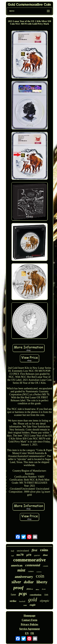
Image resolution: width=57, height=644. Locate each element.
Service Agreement (29, 629)
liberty (42, 582)
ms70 (20, 555)
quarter (37, 555)
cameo (31, 571)
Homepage (30, 616)
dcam (44, 589)
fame (13, 595)
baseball (22, 601)
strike (13, 601)
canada (45, 566)
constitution (35, 595)
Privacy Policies (29, 624)
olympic (45, 601)
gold (33, 600)
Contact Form (29, 620)
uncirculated (23, 551)
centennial (33, 565)
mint (21, 570)
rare (25, 605)
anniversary (24, 577)
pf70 (29, 555)
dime (45, 555)
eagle (33, 605)
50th (46, 595)
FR (32, 633)
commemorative (29, 560)
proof (18, 588)
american (17, 565)
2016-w (30, 589)
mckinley (39, 572)
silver (16, 582)
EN (27, 633)
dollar (29, 582)
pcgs (23, 593)
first (34, 550)
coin (40, 576)
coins (44, 550)
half (12, 551)
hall (12, 556)
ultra (37, 589)
